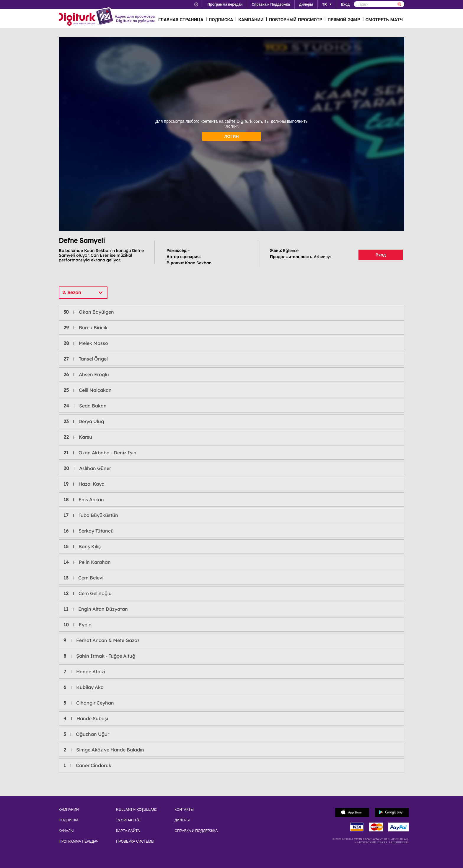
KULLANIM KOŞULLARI (136, 810)
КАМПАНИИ (251, 20)
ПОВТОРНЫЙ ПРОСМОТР (296, 20)
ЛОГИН (232, 136)
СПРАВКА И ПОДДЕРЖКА (196, 831)
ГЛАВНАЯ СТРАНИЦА (181, 20)
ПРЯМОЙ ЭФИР (344, 20)
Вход (381, 255)
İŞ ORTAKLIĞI (128, 820)
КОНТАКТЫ (184, 810)
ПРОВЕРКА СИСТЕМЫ (135, 841)
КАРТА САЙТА (128, 831)
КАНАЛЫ (66, 831)
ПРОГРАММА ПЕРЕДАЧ (79, 841)
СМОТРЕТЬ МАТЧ (384, 20)
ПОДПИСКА (221, 20)
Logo (87, 17)
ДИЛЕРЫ (182, 820)
